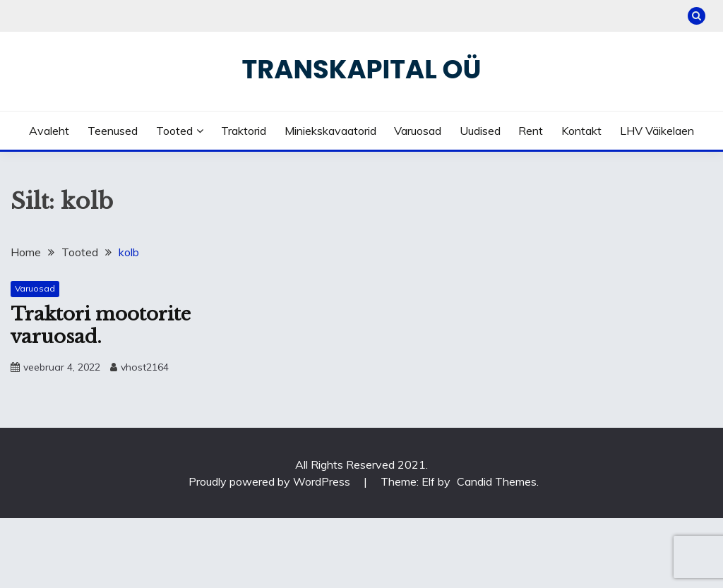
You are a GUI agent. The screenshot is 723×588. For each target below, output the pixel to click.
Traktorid (244, 131)
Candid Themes (497, 481)
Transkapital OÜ (362, 69)
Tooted (174, 131)
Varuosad (418, 131)
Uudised (480, 131)
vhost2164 (145, 367)
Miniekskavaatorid (330, 131)
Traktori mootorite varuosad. (101, 326)
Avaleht (49, 131)
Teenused (113, 131)
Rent (531, 131)
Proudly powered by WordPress (271, 481)
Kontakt (581, 131)
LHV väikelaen (657, 131)
